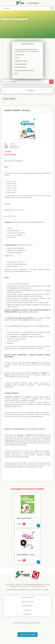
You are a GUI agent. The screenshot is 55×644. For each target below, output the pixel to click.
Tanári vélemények (20, 67)
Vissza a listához (9, 99)
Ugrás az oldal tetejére (28, 635)
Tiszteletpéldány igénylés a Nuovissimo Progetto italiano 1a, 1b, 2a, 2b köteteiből (27, 50)
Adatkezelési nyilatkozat (28, 602)
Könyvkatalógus (19, 54)
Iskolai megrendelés (21, 64)
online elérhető (19, 210)
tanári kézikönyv (12, 216)
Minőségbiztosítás (27, 606)
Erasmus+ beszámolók (28, 597)
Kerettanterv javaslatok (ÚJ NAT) (24, 70)
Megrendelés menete (21, 61)
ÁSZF (16, 74)
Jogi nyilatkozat (27, 614)
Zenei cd (17, 58)
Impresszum (27, 610)
